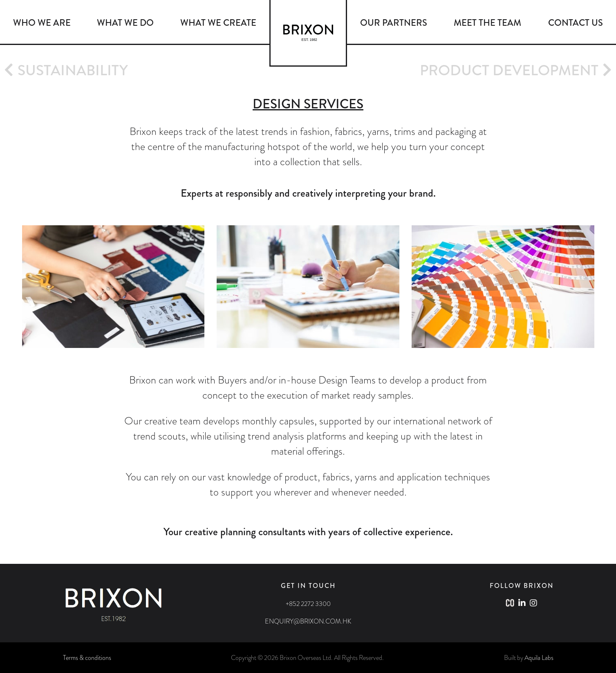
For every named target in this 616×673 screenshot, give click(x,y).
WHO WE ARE (42, 23)
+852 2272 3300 (308, 604)
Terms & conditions (87, 658)
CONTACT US (576, 23)
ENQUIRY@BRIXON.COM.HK (308, 621)
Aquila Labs (539, 658)
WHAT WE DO (125, 23)
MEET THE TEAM (487, 23)
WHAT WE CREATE (218, 23)
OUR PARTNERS (394, 23)
